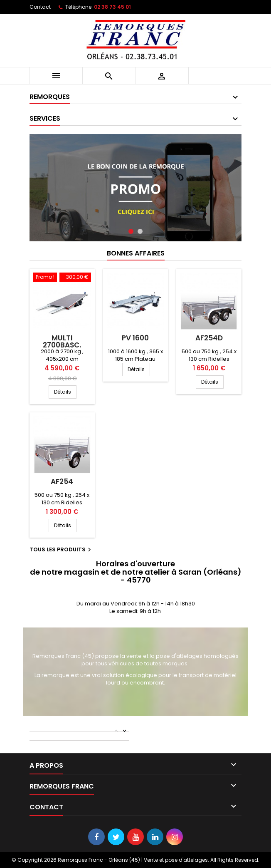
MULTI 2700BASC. (62, 341)
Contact (40, 7)
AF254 (62, 481)
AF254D (209, 338)
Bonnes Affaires (136, 253)
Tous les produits (61, 550)
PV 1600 (135, 338)
